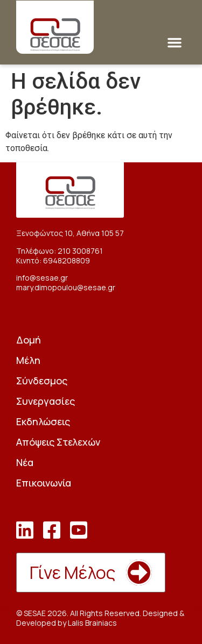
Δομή (29, 340)
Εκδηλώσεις (43, 421)
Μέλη (28, 360)
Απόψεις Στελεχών (58, 442)
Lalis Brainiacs (92, 623)
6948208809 (67, 260)
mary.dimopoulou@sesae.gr (66, 287)
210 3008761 (80, 251)
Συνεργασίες (46, 401)
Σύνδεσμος (42, 381)
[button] (175, 42)
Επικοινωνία (44, 483)
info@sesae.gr (42, 278)
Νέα (25, 462)
